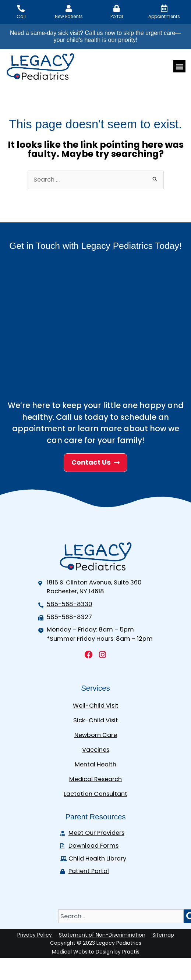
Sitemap (163, 935)
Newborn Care (96, 735)
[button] (179, 66)
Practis (131, 952)
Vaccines (96, 750)
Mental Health (95, 764)
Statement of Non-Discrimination (102, 935)
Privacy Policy (35, 935)
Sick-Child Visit (96, 720)
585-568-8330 (70, 604)
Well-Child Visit (96, 706)
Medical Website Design (82, 952)
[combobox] (121, 916)
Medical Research (95, 779)
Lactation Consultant (95, 794)
